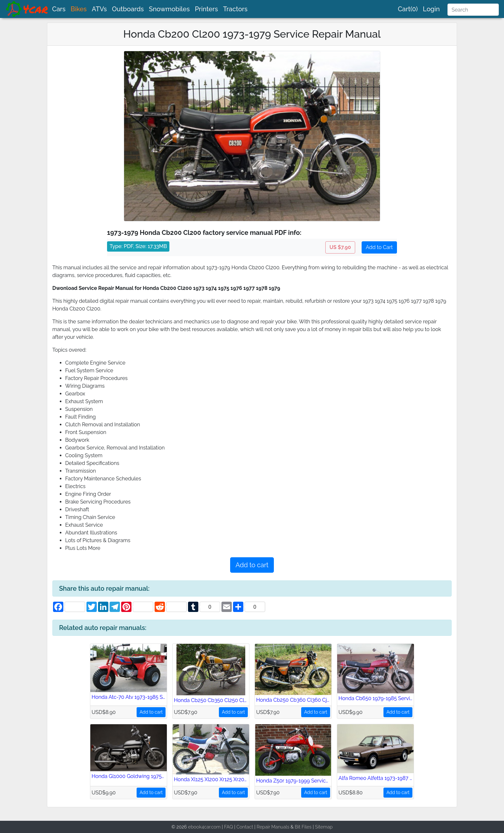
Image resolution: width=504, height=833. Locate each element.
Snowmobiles (169, 9)
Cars (59, 9)
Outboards (128, 9)
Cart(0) (408, 9)
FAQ (229, 827)
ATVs (99, 9)
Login (431, 9)
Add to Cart (379, 247)
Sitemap (324, 827)
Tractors (235, 9)
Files (306, 827)
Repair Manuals (273, 827)
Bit (298, 827)
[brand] (27, 9)
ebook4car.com (204, 827)
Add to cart (252, 565)
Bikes (79, 9)
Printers (206, 9)
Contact (245, 827)
